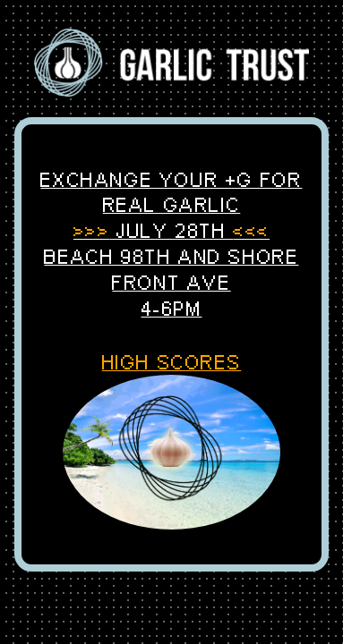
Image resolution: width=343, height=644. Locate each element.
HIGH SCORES (172, 362)
